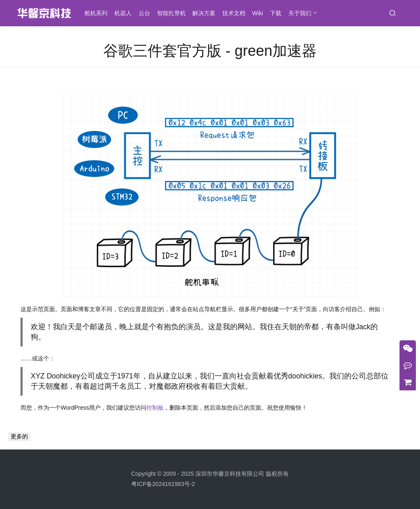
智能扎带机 (172, 13)
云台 (145, 13)
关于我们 (300, 13)
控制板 (155, 408)
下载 (276, 13)
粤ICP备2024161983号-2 (163, 484)
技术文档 (234, 13)
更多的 (19, 436)
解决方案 (204, 13)
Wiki (258, 13)
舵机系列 (96, 13)
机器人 (123, 13)
